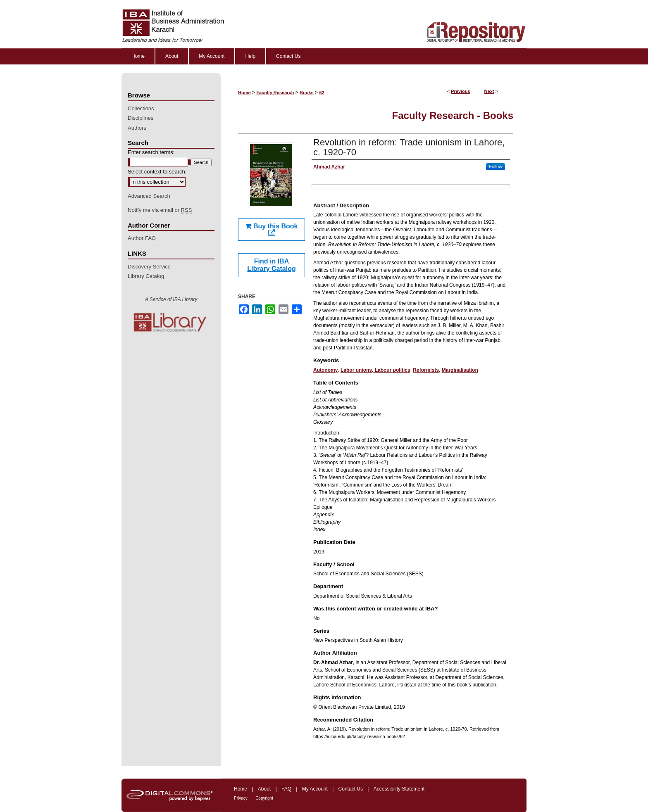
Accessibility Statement (399, 789)
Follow (496, 166)
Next (489, 91)
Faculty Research (275, 93)
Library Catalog (146, 276)
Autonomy (325, 370)
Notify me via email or (160, 210)
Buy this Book (271, 229)
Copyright (264, 798)
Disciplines (141, 118)
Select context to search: (157, 172)
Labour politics (392, 370)
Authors (137, 128)
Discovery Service (149, 267)
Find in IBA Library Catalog (271, 265)
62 (322, 93)
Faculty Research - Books (453, 115)
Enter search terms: (151, 152)
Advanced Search (149, 196)
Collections (141, 108)
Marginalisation (460, 370)
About (264, 789)
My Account (315, 789)
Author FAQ (142, 238)
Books (307, 93)
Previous (460, 91)
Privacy (241, 798)
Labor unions (356, 370)
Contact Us (351, 789)
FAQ (286, 789)
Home (244, 93)
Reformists (426, 370)
